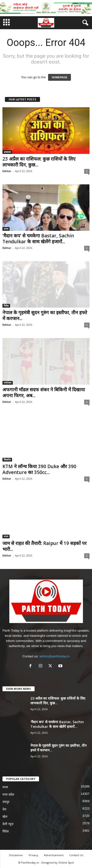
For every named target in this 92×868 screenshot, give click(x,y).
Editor (7, 171)
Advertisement (54, 855)
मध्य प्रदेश (8, 794)
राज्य (6, 229)
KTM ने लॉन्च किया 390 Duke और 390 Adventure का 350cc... (39, 469)
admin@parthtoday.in (55, 656)
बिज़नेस (7, 460)
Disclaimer (16, 855)
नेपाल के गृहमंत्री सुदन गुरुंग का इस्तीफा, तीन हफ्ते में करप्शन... (45, 315)
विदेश (6, 306)
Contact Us (76, 855)
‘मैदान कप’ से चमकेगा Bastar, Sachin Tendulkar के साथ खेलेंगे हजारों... (38, 239)
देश (4, 809)
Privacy (33, 855)
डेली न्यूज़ (8, 824)
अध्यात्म (7, 152)
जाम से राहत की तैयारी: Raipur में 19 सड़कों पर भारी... (45, 546)
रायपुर (6, 802)
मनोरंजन (8, 383)
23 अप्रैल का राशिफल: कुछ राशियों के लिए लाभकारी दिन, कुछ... (39, 162)
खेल (5, 817)
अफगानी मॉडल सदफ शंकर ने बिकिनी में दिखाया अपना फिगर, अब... (44, 393)
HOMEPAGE (59, 77)
